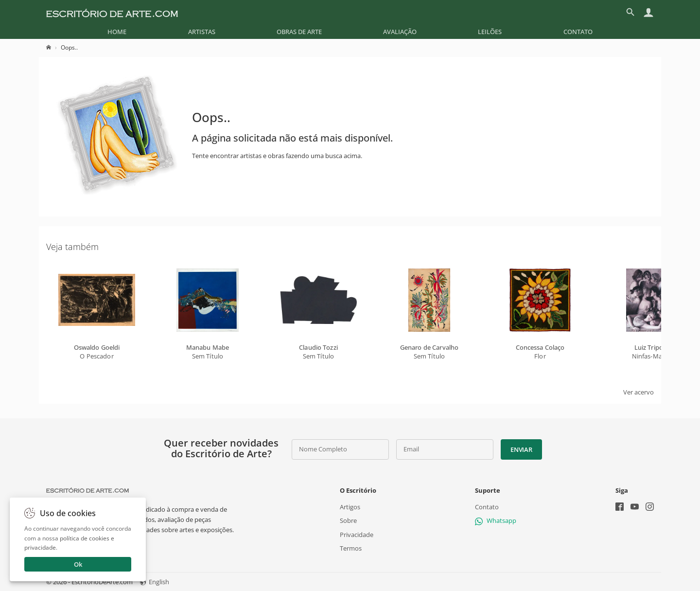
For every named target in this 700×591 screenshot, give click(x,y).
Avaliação (400, 32)
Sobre (348, 520)
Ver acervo (639, 392)
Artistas (202, 32)
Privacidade (357, 534)
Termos (351, 548)
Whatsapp (496, 520)
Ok (78, 564)
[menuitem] (117, 32)
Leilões (490, 32)
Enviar (521, 449)
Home (117, 32)
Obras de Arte (299, 32)
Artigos (350, 507)
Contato (578, 32)
